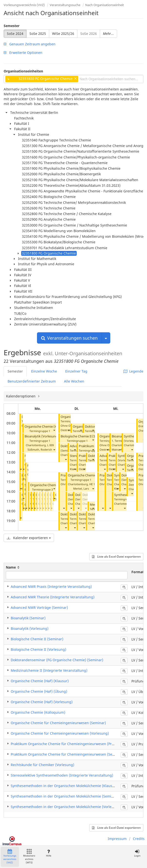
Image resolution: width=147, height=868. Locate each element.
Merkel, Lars (81, 488)
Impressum (117, 839)
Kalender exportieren (29, 538)
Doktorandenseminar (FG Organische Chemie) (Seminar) (57, 660)
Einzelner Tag (76, 371)
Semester (12, 26)
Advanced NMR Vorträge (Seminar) (39, 607)
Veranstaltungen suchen (69, 338)
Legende (133, 371)
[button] (21, 469)
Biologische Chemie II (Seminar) (84, 436)
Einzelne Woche (44, 371)
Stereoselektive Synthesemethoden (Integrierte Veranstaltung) (62, 775)
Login (137, 853)
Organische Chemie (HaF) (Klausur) (40, 681)
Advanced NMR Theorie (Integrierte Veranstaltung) (53, 597)
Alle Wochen (74, 381)
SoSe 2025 (38, 34)
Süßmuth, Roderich (40, 449)
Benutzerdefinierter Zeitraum (32, 381)
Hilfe (49, 853)
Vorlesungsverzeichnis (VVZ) (24, 5)
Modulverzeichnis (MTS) (29, 857)
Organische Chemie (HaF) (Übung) (50, 427)
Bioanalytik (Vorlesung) (42, 436)
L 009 (51, 445)
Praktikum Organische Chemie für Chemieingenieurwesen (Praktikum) (68, 744)
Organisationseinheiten (23, 71)
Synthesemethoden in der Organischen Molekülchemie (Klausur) (64, 786)
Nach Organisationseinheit (105, 5)
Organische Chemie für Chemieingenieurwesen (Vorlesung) (60, 733)
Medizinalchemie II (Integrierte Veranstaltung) (49, 670)
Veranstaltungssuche (65, 5)
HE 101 (94, 484)
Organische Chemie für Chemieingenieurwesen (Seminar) (58, 723)
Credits (139, 839)
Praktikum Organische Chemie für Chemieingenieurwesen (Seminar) (67, 754)
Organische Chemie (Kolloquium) (38, 712)
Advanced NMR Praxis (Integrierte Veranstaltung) (51, 587)
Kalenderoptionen (21, 396)
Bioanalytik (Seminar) (28, 618)
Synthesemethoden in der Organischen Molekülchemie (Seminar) (64, 796)
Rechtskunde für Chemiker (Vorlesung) (42, 765)
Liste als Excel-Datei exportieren (116, 557)
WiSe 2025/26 (63, 34)
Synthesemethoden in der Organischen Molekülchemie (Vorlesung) (66, 807)
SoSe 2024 (15, 34)
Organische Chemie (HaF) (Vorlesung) (42, 702)
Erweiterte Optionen (23, 53)
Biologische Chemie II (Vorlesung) (38, 649)
